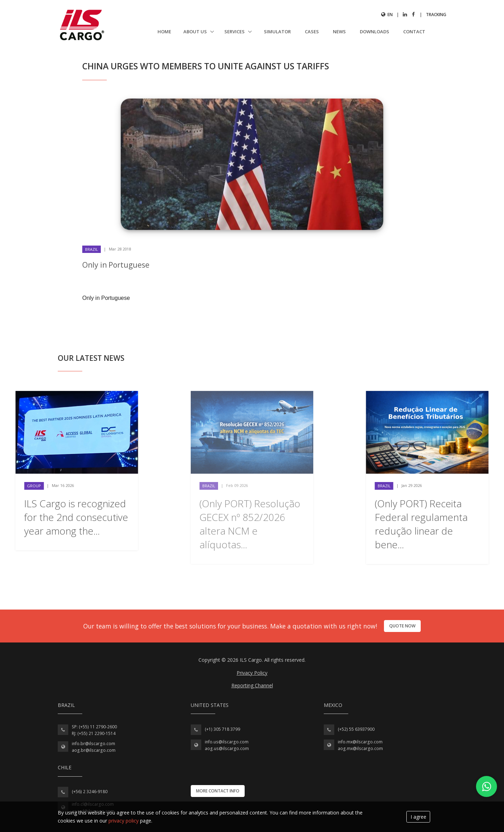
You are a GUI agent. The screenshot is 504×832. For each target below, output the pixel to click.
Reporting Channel (252, 685)
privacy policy (124, 821)
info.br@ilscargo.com (93, 744)
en (387, 15)
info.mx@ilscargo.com (360, 742)
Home (164, 32)
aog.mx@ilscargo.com (360, 748)
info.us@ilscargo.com (227, 742)
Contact (414, 32)
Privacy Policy (252, 673)
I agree (418, 817)
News (339, 32)
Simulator (277, 32)
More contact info (218, 791)
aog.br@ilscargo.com (94, 750)
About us (196, 32)
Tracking (436, 15)
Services (235, 32)
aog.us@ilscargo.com (227, 748)
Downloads (374, 32)
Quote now (402, 626)
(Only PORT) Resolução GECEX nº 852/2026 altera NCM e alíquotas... (250, 524)
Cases (312, 32)
